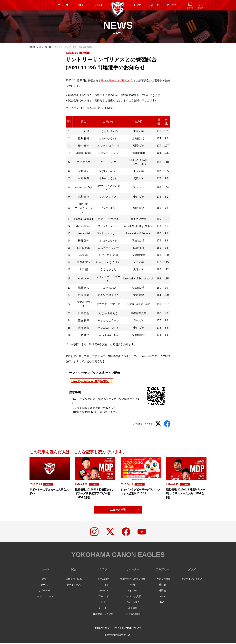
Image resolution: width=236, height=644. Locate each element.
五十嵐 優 (84, 131)
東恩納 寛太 (84, 262)
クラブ (137, 5)
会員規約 (133, 609)
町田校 (162, 592)
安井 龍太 (84, 171)
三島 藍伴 (84, 335)
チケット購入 (74, 586)
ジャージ (103, 592)
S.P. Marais (84, 248)
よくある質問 (133, 615)
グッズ (192, 571)
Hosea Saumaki (84, 219)
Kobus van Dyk (84, 188)
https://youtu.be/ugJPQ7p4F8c (90, 381)
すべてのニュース (44, 598)
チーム (44, 586)
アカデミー (173, 5)
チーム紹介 (103, 580)
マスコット (103, 586)
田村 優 (84, 204)
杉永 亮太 (84, 295)
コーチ (162, 598)
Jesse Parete (84, 153)
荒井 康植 (84, 197)
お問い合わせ (101, 629)
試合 (81, 5)
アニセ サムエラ (84, 162)
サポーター (155, 5)
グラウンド (103, 598)
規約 (162, 603)
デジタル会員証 (133, 598)
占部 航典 (84, 178)
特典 (133, 586)
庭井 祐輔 (84, 138)
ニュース (63, 5)
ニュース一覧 (118, 510)
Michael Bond (84, 226)
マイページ (133, 592)
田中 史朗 (84, 313)
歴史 (103, 603)
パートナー (103, 609)
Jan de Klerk (84, 279)
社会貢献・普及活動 (103, 615)
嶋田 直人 (84, 288)
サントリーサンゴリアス (115, 80)
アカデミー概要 (162, 580)
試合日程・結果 (74, 580)
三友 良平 (84, 320)
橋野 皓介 (84, 241)
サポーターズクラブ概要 (133, 580)
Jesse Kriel (84, 233)
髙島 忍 (84, 255)
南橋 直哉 (84, 328)
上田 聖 (84, 269)
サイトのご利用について (128, 629)
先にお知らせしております (81, 356)
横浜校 (162, 586)
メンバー (99, 5)
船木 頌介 (84, 146)
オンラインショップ (192, 580)
